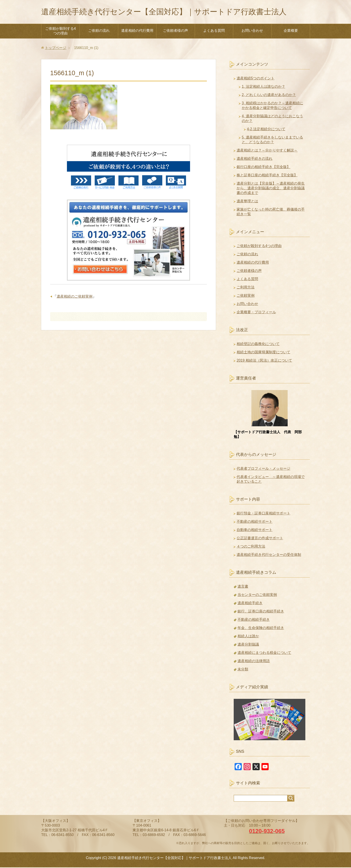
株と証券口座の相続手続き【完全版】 (267, 176)
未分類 (243, 670)
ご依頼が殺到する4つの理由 (61, 32)
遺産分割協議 (248, 645)
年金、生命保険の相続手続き (261, 628)
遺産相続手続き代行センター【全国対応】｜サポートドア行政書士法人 (171, 12)
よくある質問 (214, 31)
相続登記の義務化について (258, 344)
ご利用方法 (246, 288)
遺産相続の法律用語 (254, 662)
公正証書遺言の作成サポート (260, 539)
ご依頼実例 (246, 296)
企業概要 (291, 31)
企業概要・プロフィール (256, 313)
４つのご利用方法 (251, 547)
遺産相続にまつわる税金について (264, 653)
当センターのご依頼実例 (257, 595)
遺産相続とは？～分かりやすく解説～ (267, 151)
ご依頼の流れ (99, 31)
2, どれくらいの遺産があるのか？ (269, 95)
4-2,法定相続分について (266, 130)
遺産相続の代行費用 (137, 31)
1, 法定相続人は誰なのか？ (263, 87)
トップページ (56, 48)
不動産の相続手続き (254, 620)
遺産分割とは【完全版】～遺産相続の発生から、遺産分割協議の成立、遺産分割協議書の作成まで (271, 189)
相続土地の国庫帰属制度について (263, 353)
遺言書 (243, 587)
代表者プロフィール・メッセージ (263, 469)
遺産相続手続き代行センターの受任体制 (269, 555)
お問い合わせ (252, 31)
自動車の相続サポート (255, 530)
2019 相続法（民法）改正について (264, 361)
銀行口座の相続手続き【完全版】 (263, 167)
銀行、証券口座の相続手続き (261, 612)
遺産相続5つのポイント (256, 79)
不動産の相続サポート (255, 522)
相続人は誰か (248, 637)
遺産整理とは (247, 202)
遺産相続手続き (250, 604)
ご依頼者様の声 (175, 31)
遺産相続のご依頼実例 (75, 297)
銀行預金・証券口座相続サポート (263, 514)
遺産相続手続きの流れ (255, 159)
